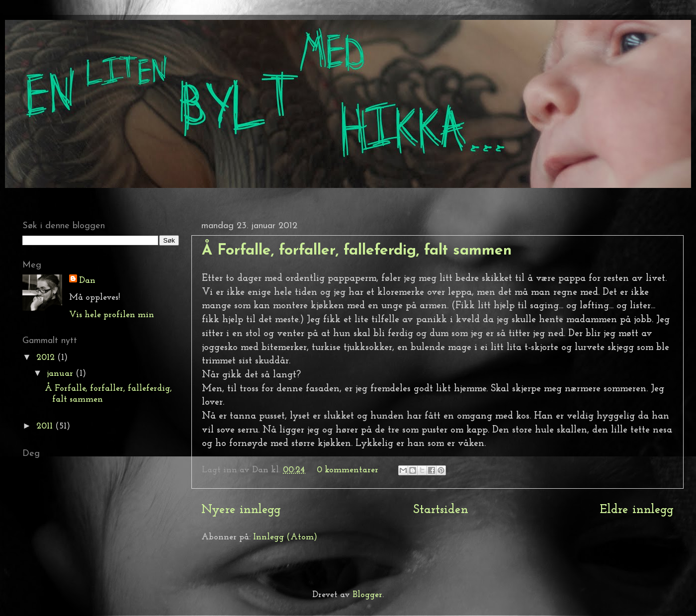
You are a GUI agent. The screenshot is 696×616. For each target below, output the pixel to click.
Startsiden (441, 510)
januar (61, 374)
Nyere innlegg (241, 510)
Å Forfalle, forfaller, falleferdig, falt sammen (357, 251)
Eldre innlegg (637, 510)
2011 (46, 426)
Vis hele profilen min (112, 315)
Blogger (367, 595)
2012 (47, 358)
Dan (87, 281)
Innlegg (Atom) (285, 537)
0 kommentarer (348, 470)
